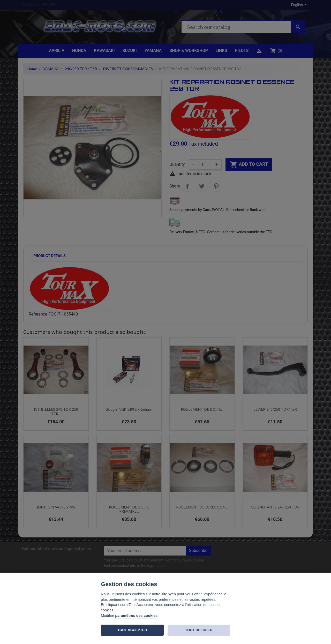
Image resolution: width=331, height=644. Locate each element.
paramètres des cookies (136, 616)
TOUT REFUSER (199, 630)
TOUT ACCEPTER (132, 630)
